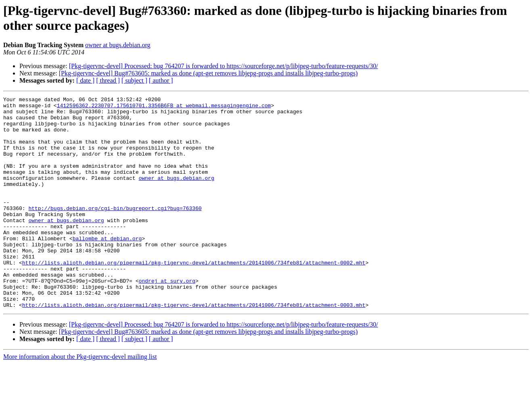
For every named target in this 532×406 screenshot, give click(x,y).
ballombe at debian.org (107, 267)
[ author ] (161, 80)
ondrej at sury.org (167, 318)
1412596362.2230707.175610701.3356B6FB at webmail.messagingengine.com (164, 108)
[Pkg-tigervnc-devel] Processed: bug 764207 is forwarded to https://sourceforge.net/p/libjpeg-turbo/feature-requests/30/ (224, 66)
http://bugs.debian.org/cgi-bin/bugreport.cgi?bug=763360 (115, 231)
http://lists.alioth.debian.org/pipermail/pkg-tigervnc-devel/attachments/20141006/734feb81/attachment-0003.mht (194, 347)
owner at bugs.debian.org (118, 45)
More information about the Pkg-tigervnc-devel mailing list (80, 399)
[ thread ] (108, 80)
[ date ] (85, 80)
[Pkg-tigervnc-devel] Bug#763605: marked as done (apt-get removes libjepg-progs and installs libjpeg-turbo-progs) (208, 73)
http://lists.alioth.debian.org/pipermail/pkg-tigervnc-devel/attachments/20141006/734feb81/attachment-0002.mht (194, 296)
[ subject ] (134, 80)
